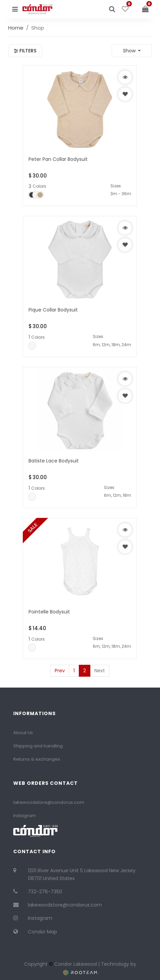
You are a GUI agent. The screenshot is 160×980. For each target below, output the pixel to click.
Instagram (25, 816)
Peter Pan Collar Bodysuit (58, 159)
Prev (60, 671)
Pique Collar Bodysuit (53, 310)
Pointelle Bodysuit (49, 612)
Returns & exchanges (37, 759)
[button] (132, 51)
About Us (23, 733)
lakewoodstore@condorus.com (49, 802)
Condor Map (42, 932)
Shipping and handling (38, 746)
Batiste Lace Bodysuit (54, 461)
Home (16, 28)
